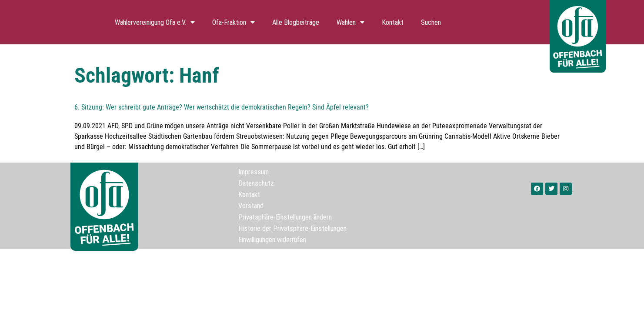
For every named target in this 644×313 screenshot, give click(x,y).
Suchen (431, 22)
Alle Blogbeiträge (296, 22)
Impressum (254, 172)
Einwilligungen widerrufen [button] (272, 240)
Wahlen (350, 22)
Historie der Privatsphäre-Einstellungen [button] (292, 228)
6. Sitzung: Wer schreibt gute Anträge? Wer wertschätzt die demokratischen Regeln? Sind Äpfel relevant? (222, 107)
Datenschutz (256, 183)
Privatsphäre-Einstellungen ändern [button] (285, 217)
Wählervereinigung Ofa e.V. (155, 22)
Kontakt (393, 22)
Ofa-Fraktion (234, 22)
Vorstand (251, 206)
